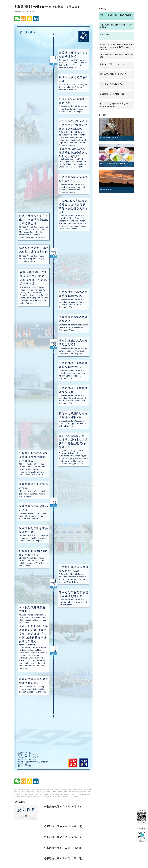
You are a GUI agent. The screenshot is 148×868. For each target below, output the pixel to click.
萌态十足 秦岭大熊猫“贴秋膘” (109, 138)
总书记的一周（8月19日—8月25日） (64, 826)
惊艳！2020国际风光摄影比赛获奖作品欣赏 (115, 15)
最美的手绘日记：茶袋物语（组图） (113, 94)
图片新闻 (102, 115)
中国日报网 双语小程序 (142, 835)
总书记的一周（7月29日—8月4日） (63, 837)
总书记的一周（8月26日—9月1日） (63, 807)
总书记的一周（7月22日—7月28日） (64, 848)
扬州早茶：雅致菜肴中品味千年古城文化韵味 (114, 164)
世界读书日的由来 (106, 35)
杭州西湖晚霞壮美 (105, 189)
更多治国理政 (20, 802)
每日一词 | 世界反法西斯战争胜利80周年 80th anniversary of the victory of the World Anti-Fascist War (116, 47)
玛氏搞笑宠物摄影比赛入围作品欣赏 (113, 74)
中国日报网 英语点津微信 (142, 817)
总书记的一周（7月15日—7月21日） (64, 858)
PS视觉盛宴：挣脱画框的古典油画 (112, 84)
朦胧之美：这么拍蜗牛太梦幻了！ (112, 64)
